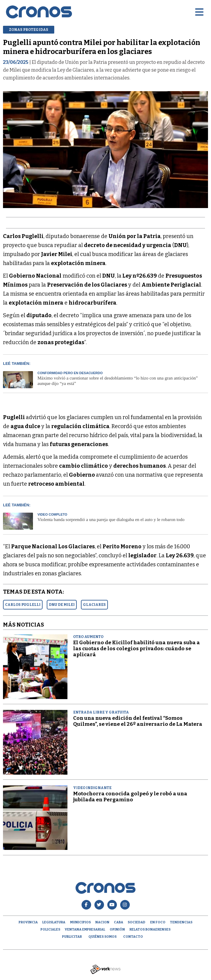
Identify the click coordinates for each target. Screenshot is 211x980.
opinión (117, 929)
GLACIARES (94, 605)
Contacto (133, 937)
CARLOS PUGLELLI (23, 605)
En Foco (158, 922)
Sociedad (137, 922)
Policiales (50, 929)
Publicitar (72, 937)
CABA (119, 922)
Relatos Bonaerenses (150, 929)
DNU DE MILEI (62, 605)
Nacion (102, 922)
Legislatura (54, 922)
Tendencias (181, 922)
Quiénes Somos (103, 937)
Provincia (28, 922)
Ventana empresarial (85, 929)
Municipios (80, 922)
